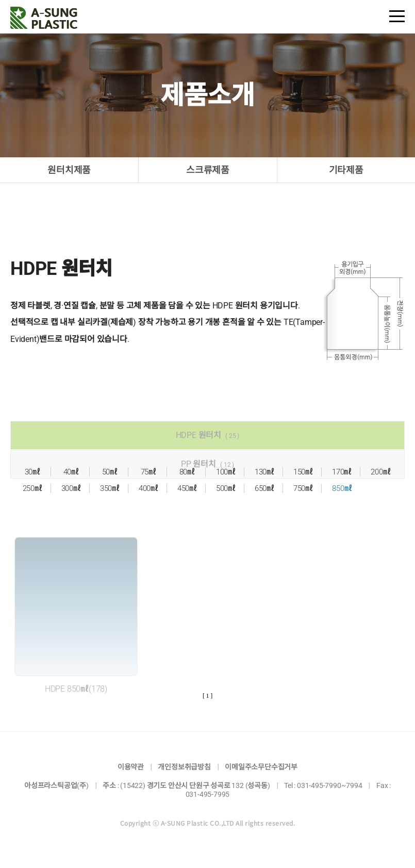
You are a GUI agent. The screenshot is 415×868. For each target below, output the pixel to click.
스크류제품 (208, 170)
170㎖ (342, 472)
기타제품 (346, 170)
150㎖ (303, 472)
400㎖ (148, 488)
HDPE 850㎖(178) (76, 699)
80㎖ (187, 472)
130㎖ (264, 472)
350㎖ (110, 488)
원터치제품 (69, 170)
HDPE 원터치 (208, 445)
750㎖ (303, 488)
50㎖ (110, 472)
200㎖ (380, 472)
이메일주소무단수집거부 (261, 767)
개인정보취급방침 (184, 767)
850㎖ (342, 488)
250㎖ (32, 488)
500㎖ (226, 488)
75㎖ (148, 472)
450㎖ (187, 488)
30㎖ (32, 472)
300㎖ (71, 488)
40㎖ (71, 472)
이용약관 (131, 767)
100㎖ (226, 472)
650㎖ (264, 488)
